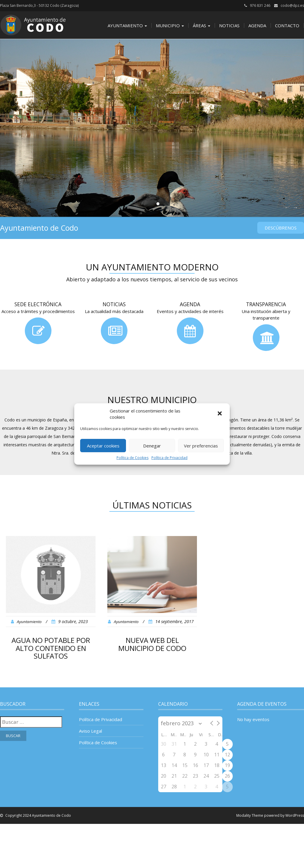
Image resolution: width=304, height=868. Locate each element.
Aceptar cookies (103, 446)
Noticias (229, 25)
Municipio (170, 25)
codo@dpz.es (292, 5)
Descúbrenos (281, 228)
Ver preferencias (201, 446)
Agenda (257, 25)
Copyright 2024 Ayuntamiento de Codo (38, 815)
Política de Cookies (132, 458)
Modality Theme (250, 815)
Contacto (287, 25)
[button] (220, 414)
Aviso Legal (90, 731)
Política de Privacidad (169, 458)
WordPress (295, 815)
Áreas (202, 25)
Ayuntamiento (127, 25)
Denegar (152, 446)
